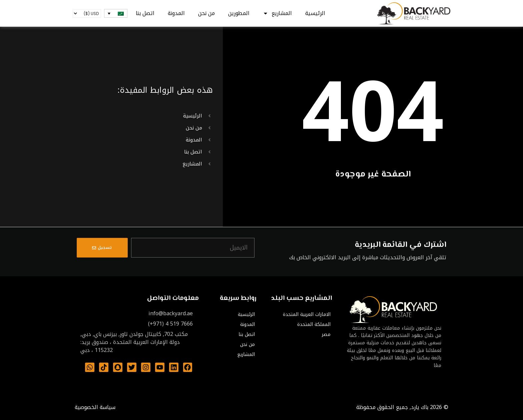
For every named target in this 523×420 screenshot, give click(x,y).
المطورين (239, 13)
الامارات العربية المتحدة (307, 314)
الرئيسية (315, 13)
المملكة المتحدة (314, 324)
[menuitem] (116, 13)
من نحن (206, 13)
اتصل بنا (145, 13)
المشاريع (277, 13)
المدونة (176, 13)
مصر (326, 334)
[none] (116, 13)
